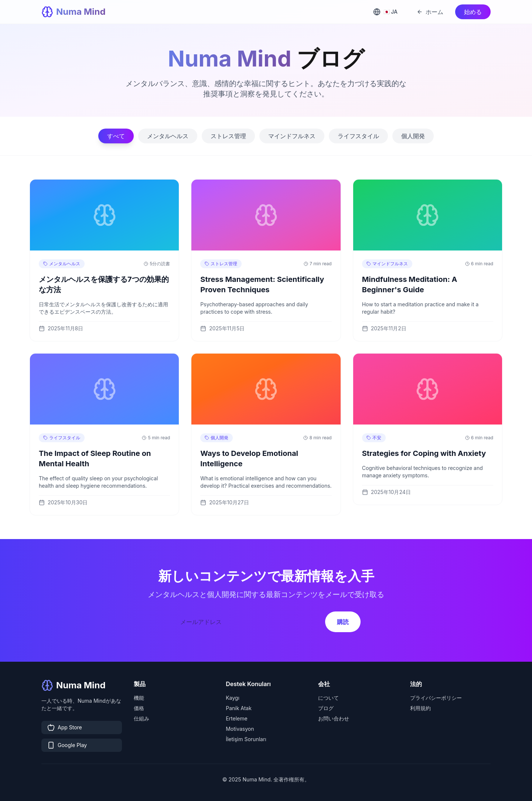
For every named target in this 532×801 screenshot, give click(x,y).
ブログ (326, 708)
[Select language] (387, 12)
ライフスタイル (358, 136)
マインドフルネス (292, 136)
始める (473, 12)
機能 (139, 698)
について (328, 698)
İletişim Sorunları (246, 739)
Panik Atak (239, 708)
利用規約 (420, 708)
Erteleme (237, 718)
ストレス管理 (228, 136)
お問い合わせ (334, 718)
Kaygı (233, 698)
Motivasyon (240, 729)
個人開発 (413, 136)
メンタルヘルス (168, 136)
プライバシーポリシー (436, 698)
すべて (116, 136)
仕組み (141, 718)
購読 (343, 622)
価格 (139, 708)
